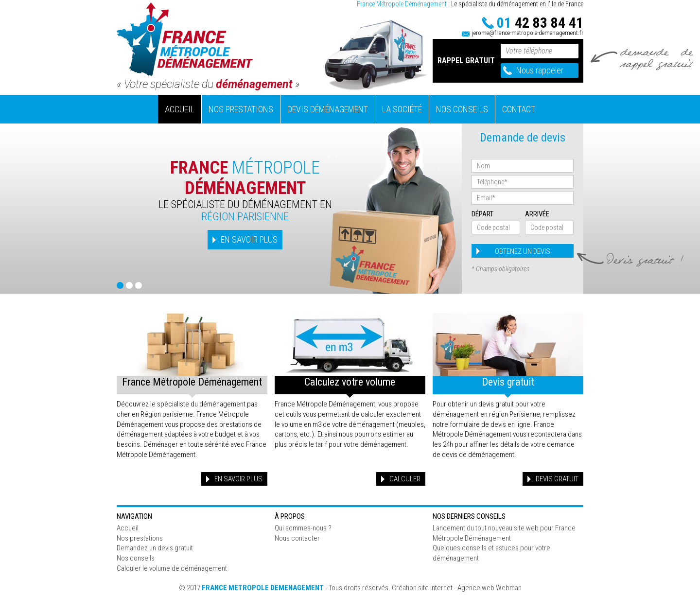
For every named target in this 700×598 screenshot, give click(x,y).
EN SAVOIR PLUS (249, 239)
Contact (519, 109)
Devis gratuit (557, 479)
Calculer (405, 479)
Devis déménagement (328, 109)
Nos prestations (241, 109)
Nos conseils (462, 109)
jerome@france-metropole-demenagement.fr (528, 33)
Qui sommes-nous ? (303, 528)
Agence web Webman (490, 588)
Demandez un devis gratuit (155, 548)
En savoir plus (238, 479)
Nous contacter (297, 538)
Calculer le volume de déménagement (172, 568)
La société (402, 109)
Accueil (180, 109)
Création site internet (422, 588)
